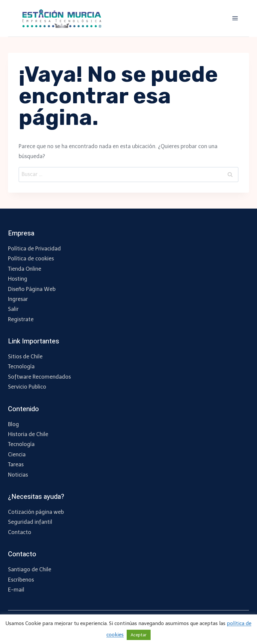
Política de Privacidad (34, 249)
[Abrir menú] (235, 18)
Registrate (21, 319)
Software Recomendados (39, 377)
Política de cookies (31, 259)
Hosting (18, 279)
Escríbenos (21, 580)
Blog (13, 424)
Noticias (18, 475)
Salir (13, 309)
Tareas (16, 464)
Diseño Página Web (32, 289)
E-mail (16, 590)
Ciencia (17, 455)
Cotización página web (36, 512)
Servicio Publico (27, 387)
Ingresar (18, 299)
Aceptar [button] (139, 635)
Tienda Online (25, 269)
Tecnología (21, 367)
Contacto (20, 532)
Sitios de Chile (25, 357)
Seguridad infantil (30, 522)
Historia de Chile (28, 434)
